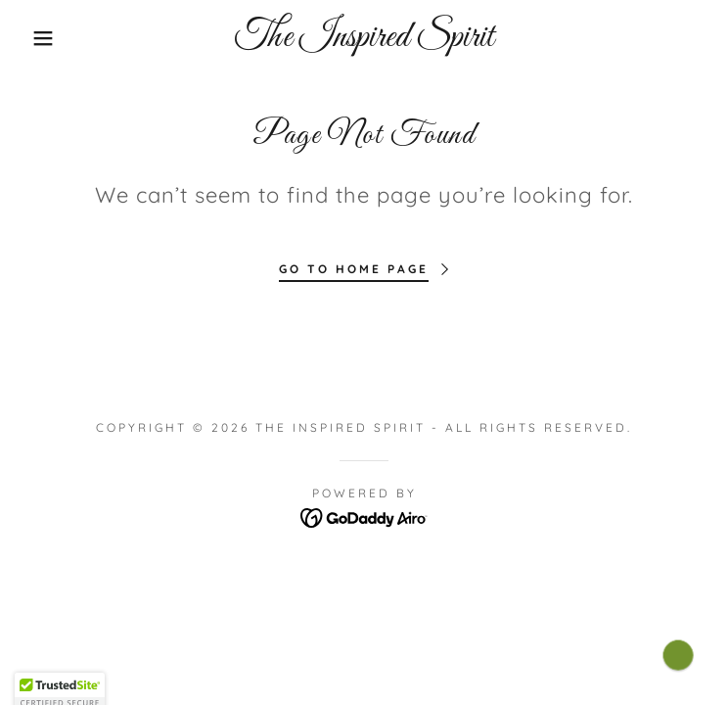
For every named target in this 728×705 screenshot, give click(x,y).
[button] (47, 38)
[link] (364, 38)
